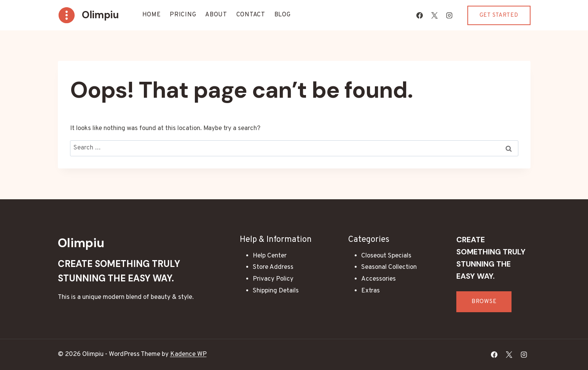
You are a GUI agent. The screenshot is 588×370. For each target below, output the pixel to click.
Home (152, 15)
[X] (435, 15)
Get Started (499, 15)
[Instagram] (449, 15)
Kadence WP (188, 354)
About (216, 15)
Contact (251, 15)
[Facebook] (420, 15)
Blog (283, 15)
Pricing (183, 15)
